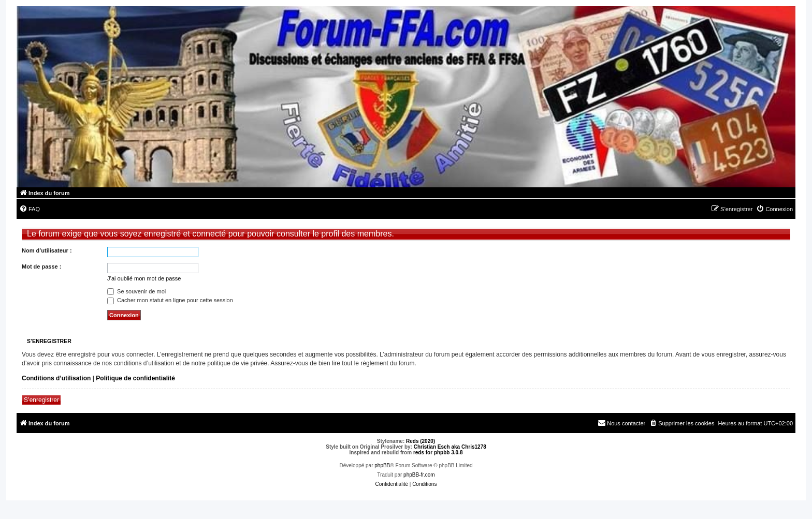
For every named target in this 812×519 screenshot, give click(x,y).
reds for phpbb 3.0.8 (438, 453)
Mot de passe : (41, 266)
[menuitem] (30, 209)
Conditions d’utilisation (56, 378)
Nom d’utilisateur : (47, 250)
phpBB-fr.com (419, 475)
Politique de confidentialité (135, 378)
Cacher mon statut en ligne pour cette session (170, 300)
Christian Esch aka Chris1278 (450, 447)
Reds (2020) (421, 441)
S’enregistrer (41, 400)
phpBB (382, 465)
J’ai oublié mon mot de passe (144, 278)
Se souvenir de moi (136, 291)
